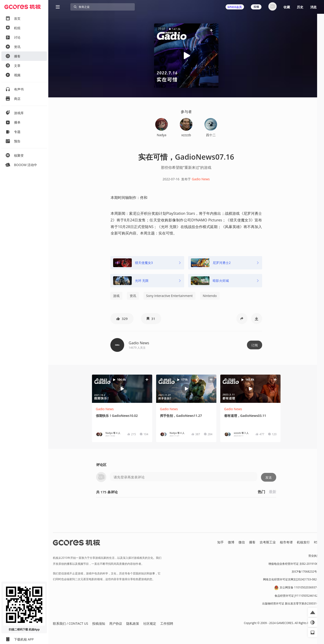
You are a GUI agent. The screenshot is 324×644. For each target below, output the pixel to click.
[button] (211, 30)
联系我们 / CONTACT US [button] (70, 623)
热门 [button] (261, 492)
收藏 (287, 7)
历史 (300, 7)
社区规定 (150, 623)
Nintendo (210, 296)
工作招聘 (167, 623)
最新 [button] (272, 492)
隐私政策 (133, 623)
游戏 (116, 296)
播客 (252, 542)
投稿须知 (99, 623)
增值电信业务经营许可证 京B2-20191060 (294, 564)
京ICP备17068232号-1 (306, 572)
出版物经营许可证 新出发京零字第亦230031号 (291, 603)
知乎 (221, 542)
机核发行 (303, 542)
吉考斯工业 (268, 542)
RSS (317, 542)
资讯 (133, 296)
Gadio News (201, 179)
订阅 (255, 345)
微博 (231, 542)
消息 (313, 7)
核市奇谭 (286, 542)
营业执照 (314, 556)
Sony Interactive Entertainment (169, 296)
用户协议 (116, 623)
